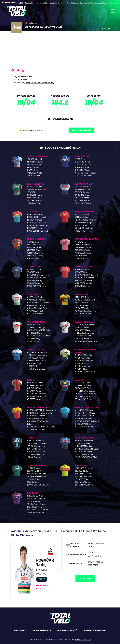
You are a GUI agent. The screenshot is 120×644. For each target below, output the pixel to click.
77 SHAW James (82, 259)
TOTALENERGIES (34, 295)
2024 (68, 545)
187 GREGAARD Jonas (36, 430)
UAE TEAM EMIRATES (36, 322)
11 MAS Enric (80, 159)
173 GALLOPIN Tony (83, 388)
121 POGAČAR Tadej (35, 325)
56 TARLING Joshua (83, 228)
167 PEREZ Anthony (35, 399)
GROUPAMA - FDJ (34, 267)
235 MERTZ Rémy (82, 480)
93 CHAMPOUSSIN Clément (86, 275)
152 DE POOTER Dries (84, 358)
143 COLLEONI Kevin (35, 358)
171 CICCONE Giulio (82, 383)
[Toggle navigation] (113, 11)
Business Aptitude (83, 640)
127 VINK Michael (34, 342)
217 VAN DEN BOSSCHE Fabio (87, 458)
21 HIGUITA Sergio (34, 187)
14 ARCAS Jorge (82, 168)
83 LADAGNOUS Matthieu (38, 275)
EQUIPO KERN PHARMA (36, 466)
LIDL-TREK (79, 380)
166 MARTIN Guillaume (36, 397)
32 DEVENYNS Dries (83, 190)
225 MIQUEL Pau (34, 480)
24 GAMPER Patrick (35, 195)
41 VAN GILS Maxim (35, 215)
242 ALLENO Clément (36, 499)
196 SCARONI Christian (84, 424)
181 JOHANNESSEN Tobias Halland (41, 411)
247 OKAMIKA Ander (35, 513)
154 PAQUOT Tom (82, 364)
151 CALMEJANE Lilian (84, 355)
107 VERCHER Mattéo (36, 314)
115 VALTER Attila (82, 308)
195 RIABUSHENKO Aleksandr (87, 422)
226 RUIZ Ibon (33, 482)
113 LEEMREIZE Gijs (83, 303)
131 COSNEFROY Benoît (85, 325)
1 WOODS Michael (34, 159)
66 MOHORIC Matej (35, 256)
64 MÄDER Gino (33, 250)
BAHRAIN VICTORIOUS (36, 239)
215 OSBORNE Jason (84, 452)
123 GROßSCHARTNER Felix (38, 331)
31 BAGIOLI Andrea (83, 187)
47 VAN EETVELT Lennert (37, 231)
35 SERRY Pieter (82, 198)
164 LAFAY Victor (34, 391)
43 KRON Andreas (34, 220)
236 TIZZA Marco (82, 482)
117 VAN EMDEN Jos (83, 314)
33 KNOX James (82, 193)
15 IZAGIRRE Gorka (82, 170)
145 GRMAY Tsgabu (35, 364)
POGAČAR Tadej (45, 563)
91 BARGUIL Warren (83, 270)
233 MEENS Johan (83, 474)
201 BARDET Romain (35, 441)
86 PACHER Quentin (35, 284)
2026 (68, 564)
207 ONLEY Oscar (34, 458)
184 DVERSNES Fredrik (36, 419)
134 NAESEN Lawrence (84, 333)
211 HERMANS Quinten (84, 441)
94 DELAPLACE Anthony (85, 278)
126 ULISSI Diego (34, 339)
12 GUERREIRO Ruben (84, 162)
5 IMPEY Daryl (32, 170)
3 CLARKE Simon (34, 165)
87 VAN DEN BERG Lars (36, 286)
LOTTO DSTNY (33, 212)
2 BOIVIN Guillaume (35, 162)
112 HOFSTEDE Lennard (85, 300)
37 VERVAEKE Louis (83, 204)
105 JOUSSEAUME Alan (37, 308)
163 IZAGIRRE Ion (34, 388)
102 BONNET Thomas (36, 300)
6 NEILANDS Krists (34, 173)
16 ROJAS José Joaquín (85, 173)
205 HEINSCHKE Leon (36, 452)
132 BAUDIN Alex (82, 328)
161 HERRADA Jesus (35, 383)
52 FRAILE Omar (81, 217)
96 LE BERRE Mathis (83, 284)
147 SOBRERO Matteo (36, 369)
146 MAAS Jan (33, 366)
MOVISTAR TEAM (82, 157)
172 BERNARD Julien (83, 386)
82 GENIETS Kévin (34, 273)
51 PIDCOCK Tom (82, 215)
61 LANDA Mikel (33, 242)
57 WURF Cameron (83, 231)
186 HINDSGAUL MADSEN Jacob (40, 427)
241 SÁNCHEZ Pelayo (36, 496)
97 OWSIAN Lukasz (83, 286)
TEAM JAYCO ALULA (35, 350)
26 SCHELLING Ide (34, 201)
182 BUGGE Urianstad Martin (39, 413)
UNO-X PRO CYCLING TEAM (38, 408)
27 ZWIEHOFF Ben (34, 204)
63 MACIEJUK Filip (34, 248)
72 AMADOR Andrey (83, 245)
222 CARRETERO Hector (37, 471)
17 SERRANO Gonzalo (84, 176)
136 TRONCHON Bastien (85, 339)
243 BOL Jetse (33, 502)
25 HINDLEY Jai (33, 198)
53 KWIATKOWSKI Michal (85, 220)
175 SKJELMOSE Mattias (85, 394)
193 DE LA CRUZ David (84, 416)
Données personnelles (95, 631)
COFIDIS (30, 380)
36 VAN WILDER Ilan (83, 201)
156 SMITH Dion (81, 369)
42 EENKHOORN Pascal (36, 217)
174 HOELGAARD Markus (85, 391)
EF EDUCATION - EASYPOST (87, 239)
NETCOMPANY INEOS (84, 212)
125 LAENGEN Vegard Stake (38, 336)
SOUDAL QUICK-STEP (84, 184)
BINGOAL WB (80, 466)
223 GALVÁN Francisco (36, 474)
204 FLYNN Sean (34, 449)
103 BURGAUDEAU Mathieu (38, 303)
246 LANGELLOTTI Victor (37, 510)
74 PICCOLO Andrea (83, 250)
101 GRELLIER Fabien (35, 297)
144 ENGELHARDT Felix (36, 361)
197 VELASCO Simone (84, 427)
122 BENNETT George (36, 328)
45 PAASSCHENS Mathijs (37, 226)
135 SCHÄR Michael (83, 336)
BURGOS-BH (32, 493)
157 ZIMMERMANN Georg (85, 372)
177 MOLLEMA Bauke (83, 399)
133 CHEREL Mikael (83, 331)
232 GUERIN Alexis (83, 471)
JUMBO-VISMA (81, 295)
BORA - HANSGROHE (35, 184)
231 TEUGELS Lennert (84, 469)
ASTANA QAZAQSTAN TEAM (87, 408)
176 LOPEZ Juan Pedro (84, 397)
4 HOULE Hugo (33, 168)
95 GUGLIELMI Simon (84, 281)
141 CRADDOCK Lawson (37, 353)
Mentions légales (42, 631)
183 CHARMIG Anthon (36, 416)
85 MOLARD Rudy (34, 281)
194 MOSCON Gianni (83, 419)
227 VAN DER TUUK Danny (38, 485)
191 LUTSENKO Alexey (84, 411)
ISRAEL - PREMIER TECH (37, 157)
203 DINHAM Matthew (36, 446)
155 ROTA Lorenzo (82, 366)
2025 (68, 555)
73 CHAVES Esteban (83, 248)
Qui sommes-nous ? (67, 631)
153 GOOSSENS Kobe (84, 361)
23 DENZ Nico (32, 193)
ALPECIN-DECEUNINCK (85, 438)
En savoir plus (42, 587)
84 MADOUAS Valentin (36, 278)
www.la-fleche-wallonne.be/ (40, 83)
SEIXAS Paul (76, 564)
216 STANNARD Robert (84, 455)
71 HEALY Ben (80, 242)
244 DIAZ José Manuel (37, 504)
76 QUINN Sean (81, 256)
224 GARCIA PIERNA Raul (37, 477)
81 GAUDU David (34, 270)
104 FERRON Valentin (36, 306)
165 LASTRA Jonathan (36, 394)
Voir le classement (82, 130)
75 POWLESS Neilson (83, 253)
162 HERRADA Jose (35, 386)
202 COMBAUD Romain (37, 444)
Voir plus (85, 579)
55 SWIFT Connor (82, 226)
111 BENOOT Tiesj (82, 297)
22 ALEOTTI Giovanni (36, 190)
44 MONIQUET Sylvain (36, 223)
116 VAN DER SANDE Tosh (85, 311)
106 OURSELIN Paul (35, 311)
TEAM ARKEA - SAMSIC (85, 267)
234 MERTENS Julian (84, 477)
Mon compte (20, 631)
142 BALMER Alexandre (37, 355)
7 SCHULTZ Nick (33, 176)
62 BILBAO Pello (33, 245)
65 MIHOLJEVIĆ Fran (35, 253)
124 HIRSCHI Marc (34, 333)
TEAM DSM (32, 438)
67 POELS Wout (33, 259)
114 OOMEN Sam (81, 306)
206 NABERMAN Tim (35, 455)
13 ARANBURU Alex (83, 165)
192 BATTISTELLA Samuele (86, 413)
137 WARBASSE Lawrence (86, 342)
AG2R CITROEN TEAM (84, 322)
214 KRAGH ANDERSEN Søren (87, 449)
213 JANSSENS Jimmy (84, 446)
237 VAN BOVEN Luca (84, 485)
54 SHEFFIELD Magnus (84, 223)
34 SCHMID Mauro (83, 195)
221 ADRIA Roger (34, 469)
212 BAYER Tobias (82, 444)
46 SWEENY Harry (34, 228)
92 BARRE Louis (81, 273)
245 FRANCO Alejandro (36, 507)
